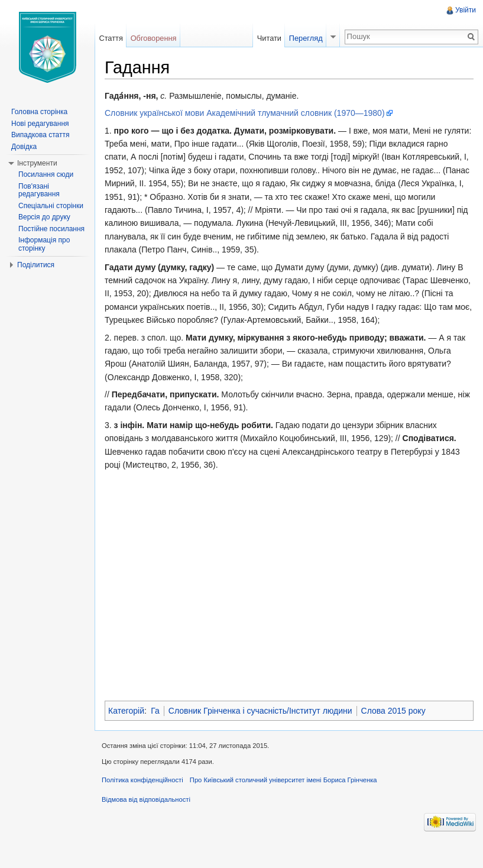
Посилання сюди (46, 174)
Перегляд (306, 38)
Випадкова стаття (40, 135)
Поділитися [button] (36, 265)
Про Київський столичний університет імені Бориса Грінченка (283, 780)
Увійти (466, 10)
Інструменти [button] (37, 163)
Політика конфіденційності (142, 780)
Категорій (126, 711)
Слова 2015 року (393, 711)
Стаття (111, 38)
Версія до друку (44, 217)
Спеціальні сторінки (51, 206)
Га (155, 711)
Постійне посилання (51, 229)
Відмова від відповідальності (146, 799)
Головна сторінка (39, 112)
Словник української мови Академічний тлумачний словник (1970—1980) (245, 113)
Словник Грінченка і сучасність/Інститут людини (260, 711)
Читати (269, 38)
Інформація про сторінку (44, 244)
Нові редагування (40, 124)
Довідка (24, 147)
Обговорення (154, 38)
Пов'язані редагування (39, 190)
